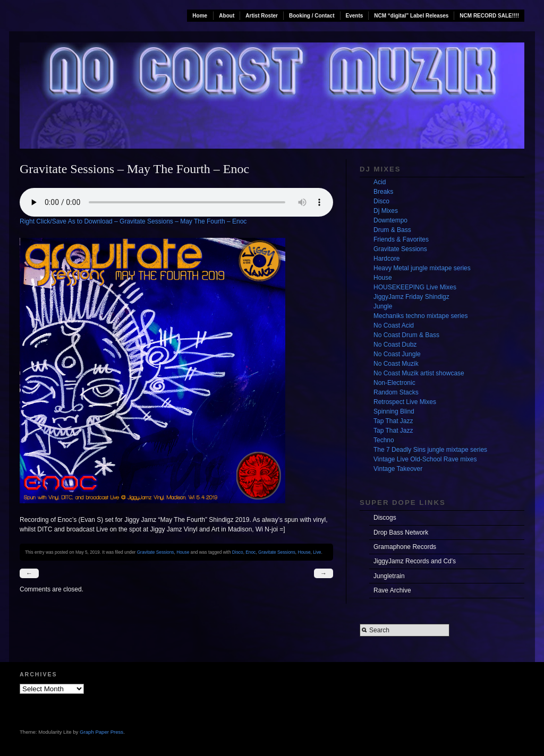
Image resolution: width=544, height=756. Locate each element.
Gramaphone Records (405, 547)
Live (317, 552)
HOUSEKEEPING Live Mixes (415, 287)
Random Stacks (396, 392)
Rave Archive (392, 590)
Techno (384, 440)
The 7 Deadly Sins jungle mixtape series (430, 450)
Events (355, 16)
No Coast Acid (394, 325)
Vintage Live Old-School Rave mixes (425, 459)
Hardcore (386, 259)
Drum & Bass (392, 230)
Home (200, 16)
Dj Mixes (386, 211)
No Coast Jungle (397, 354)
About (227, 16)
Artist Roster (262, 16)
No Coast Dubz (395, 345)
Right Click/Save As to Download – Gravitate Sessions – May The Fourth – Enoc (133, 221)
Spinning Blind (394, 411)
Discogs (385, 518)
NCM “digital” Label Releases (411, 16)
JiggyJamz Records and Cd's (415, 561)
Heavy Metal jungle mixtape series (422, 268)
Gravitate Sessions (156, 552)
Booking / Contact (312, 16)
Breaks (383, 192)
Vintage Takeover (398, 469)
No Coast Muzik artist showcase (419, 373)
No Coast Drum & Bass (406, 335)
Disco (238, 552)
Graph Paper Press (101, 732)
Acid (380, 182)
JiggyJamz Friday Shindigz (411, 297)
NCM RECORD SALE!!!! (489, 16)
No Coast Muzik (396, 364)
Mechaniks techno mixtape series (420, 316)
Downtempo (390, 220)
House (183, 552)
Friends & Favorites (401, 239)
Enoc (250, 552)
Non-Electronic (394, 383)
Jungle (383, 306)
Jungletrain (389, 576)
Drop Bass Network (401, 532)
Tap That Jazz (393, 421)
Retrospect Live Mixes (405, 402)
